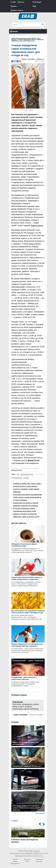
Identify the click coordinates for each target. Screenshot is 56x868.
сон (18, 474)
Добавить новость (17, 10)
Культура (39, 861)
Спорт (27, 861)
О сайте (13, 2)
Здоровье (39, 59)
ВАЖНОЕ (15, 722)
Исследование (17, 478)
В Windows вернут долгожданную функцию (28, 835)
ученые (26, 478)
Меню (14, 32)
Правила (14, 6)
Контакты (21, 2)
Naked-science (37, 226)
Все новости (40, 813)
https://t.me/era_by (17, 470)
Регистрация (37, 2)
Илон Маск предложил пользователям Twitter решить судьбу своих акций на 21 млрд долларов (27, 497)
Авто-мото (27, 859)
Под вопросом (15, 864)
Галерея (15, 821)
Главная (15, 859)
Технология (39, 859)
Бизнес (15, 861)
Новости (24, 59)
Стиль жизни (31, 59)
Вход (34, 6)
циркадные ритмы (27, 474)
